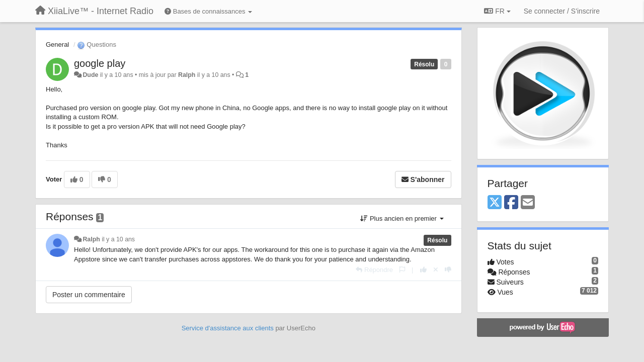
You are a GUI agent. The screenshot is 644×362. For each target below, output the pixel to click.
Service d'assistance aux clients (228, 328)
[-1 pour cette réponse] (448, 270)
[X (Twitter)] (495, 203)
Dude (90, 75)
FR (497, 11)
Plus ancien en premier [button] (402, 218)
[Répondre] (374, 270)
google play (100, 63)
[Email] (528, 203)
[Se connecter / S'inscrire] (562, 11)
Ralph (187, 75)
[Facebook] (511, 203)
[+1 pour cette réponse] (423, 270)
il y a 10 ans (118, 239)
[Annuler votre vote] (436, 270)
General (57, 44)
